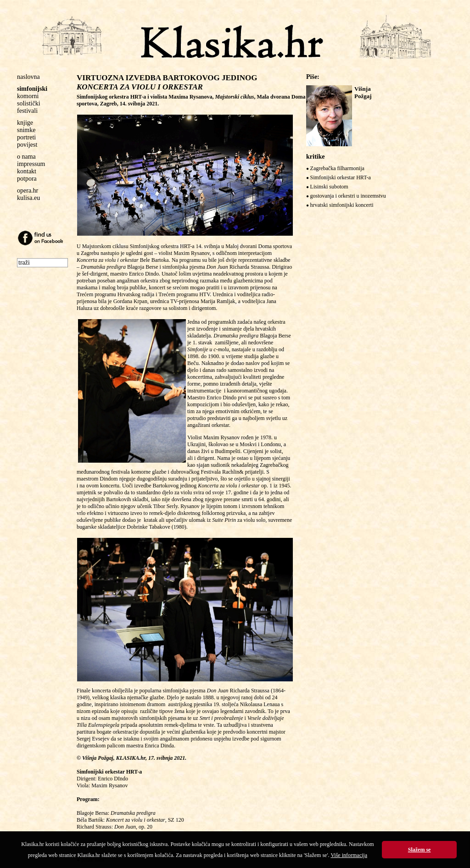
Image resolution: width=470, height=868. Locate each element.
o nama (26, 157)
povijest (27, 145)
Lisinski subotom (329, 187)
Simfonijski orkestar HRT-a (341, 177)
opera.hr (28, 191)
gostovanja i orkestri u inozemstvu (348, 196)
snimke (26, 130)
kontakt (27, 171)
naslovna (28, 77)
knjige (25, 123)
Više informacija (349, 855)
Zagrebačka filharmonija (337, 168)
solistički (29, 103)
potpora (27, 179)
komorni (28, 96)
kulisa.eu (28, 198)
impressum (31, 164)
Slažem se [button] (420, 850)
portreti (26, 137)
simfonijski (32, 89)
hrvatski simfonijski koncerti (342, 205)
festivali (27, 111)
